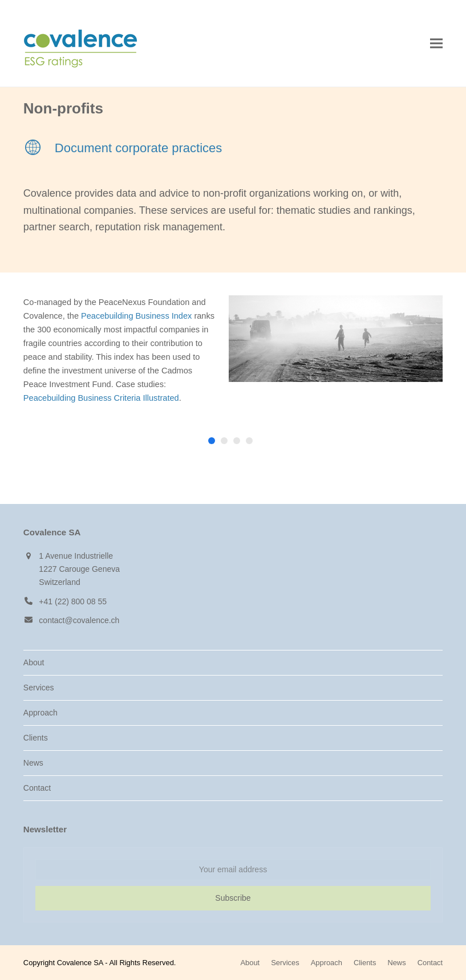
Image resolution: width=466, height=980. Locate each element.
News (33, 763)
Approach (40, 713)
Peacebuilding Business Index (136, 316)
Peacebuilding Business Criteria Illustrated (101, 398)
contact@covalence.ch (79, 620)
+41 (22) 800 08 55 (73, 601)
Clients (36, 738)
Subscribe (233, 898)
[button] (436, 44)
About (34, 662)
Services (39, 688)
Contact (37, 788)
